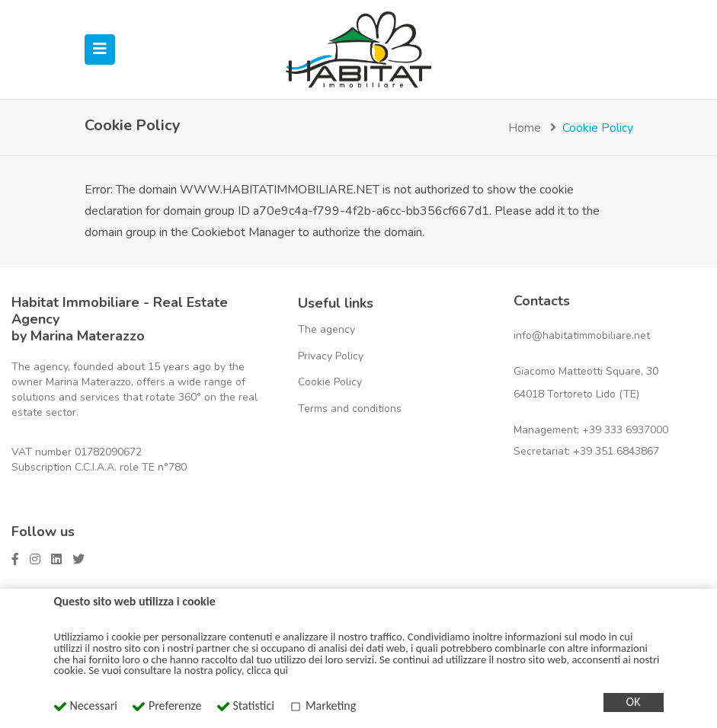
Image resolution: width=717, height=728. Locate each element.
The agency (326, 329)
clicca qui (267, 670)
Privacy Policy (331, 356)
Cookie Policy (330, 382)
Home (525, 128)
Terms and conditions (350, 409)
